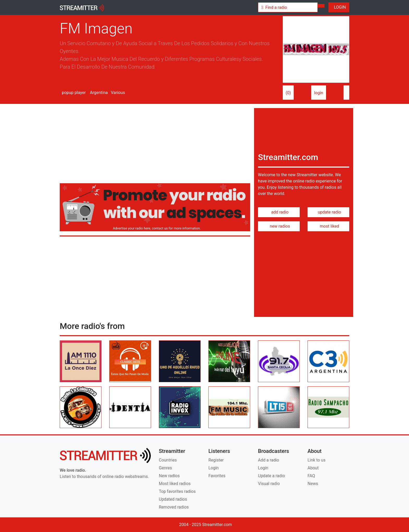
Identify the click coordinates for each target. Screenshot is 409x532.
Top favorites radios (177, 491)
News (313, 484)
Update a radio (271, 476)
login (319, 93)
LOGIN (339, 7)
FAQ (311, 476)
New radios (169, 476)
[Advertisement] (155, 145)
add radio (279, 212)
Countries (168, 460)
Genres (165, 468)
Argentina (98, 93)
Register (216, 460)
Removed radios (174, 507)
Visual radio (269, 484)
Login (213, 468)
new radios (279, 226)
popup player (73, 93)
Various (117, 93)
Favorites (217, 476)
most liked (328, 226)
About (313, 468)
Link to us (317, 460)
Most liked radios (175, 484)
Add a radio (269, 460)
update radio (328, 212)
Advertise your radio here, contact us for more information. (156, 228)
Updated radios (173, 499)
